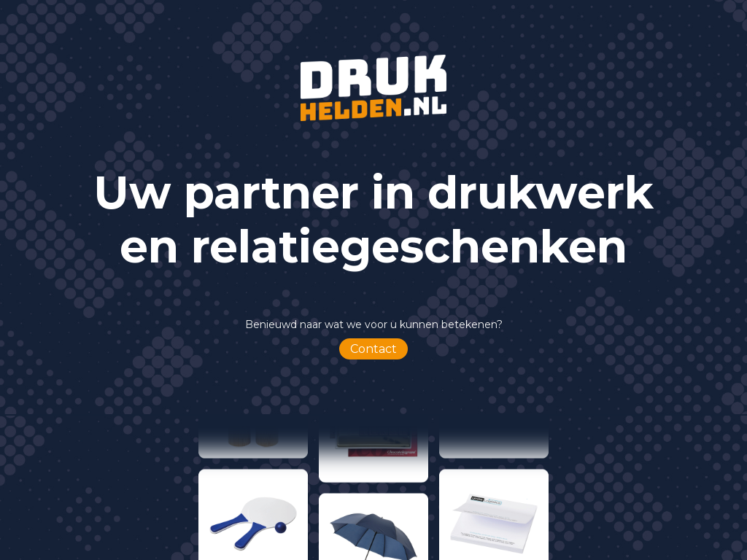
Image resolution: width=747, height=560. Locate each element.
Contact (373, 349)
